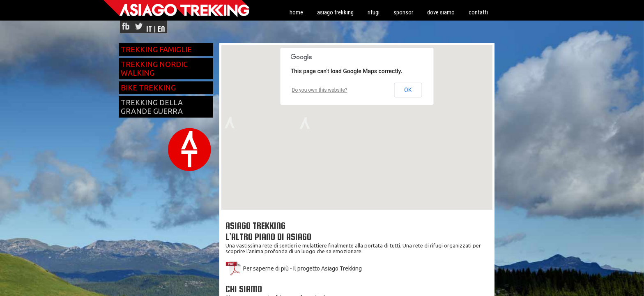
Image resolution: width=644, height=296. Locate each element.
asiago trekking (335, 12)
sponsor (403, 12)
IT (149, 29)
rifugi (374, 12)
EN (161, 29)
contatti (478, 12)
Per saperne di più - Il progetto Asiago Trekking (294, 268)
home (296, 12)
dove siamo (441, 12)
